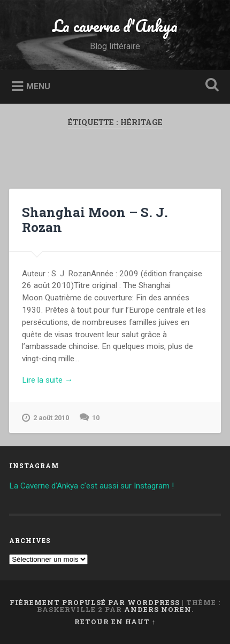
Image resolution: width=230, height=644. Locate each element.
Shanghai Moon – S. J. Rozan (95, 220)
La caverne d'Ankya (115, 26)
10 (96, 418)
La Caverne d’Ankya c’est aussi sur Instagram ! (91, 486)
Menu (38, 86)
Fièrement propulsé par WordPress (95, 602)
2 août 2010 (45, 418)
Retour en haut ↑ (115, 622)
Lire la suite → (47, 380)
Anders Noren (158, 609)
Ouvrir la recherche (210, 86)
